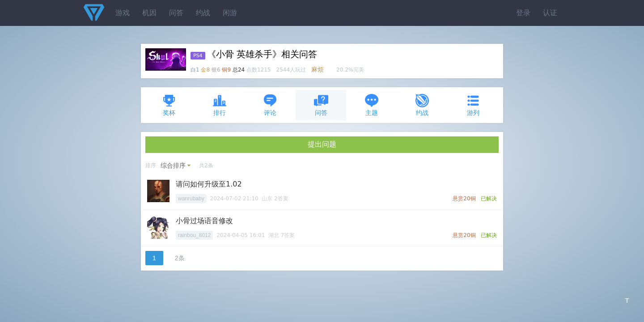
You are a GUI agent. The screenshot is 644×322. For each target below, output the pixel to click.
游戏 (123, 13)
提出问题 (322, 144)
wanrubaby (191, 199)
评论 (270, 105)
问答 (176, 13)
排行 (220, 105)
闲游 (230, 13)
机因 (149, 13)
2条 (180, 258)
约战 (203, 13)
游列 (473, 105)
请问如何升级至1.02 (209, 184)
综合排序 (173, 165)
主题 (372, 105)
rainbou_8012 (194, 235)
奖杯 (169, 105)
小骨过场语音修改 (204, 221)
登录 (523, 13)
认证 (550, 13)
